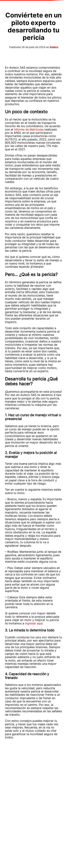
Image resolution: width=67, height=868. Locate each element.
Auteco (54, 47)
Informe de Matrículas (28, 129)
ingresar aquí (34, 623)
